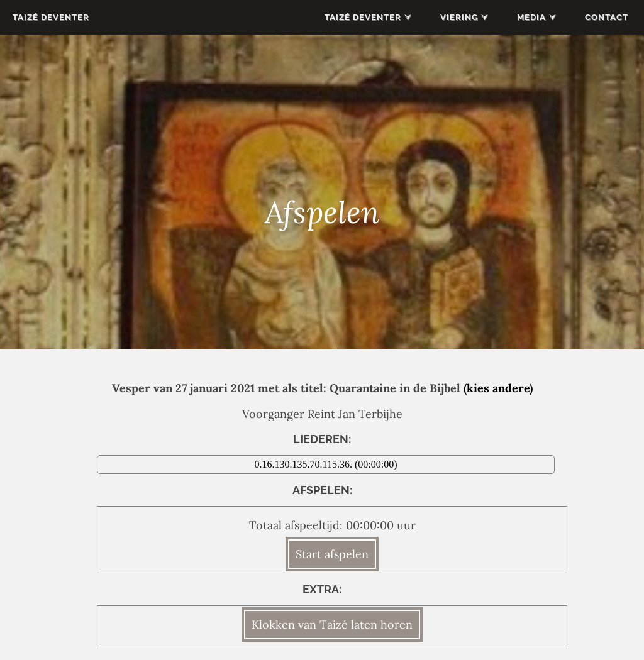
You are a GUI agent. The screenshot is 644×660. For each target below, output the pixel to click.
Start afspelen (332, 554)
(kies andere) (498, 388)
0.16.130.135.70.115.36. (305, 464)
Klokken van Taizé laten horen (332, 624)
